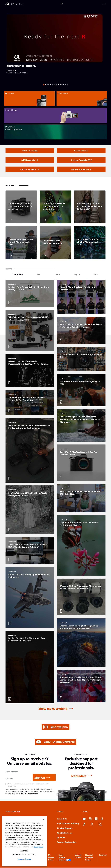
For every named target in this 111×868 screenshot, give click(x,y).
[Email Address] (18, 772)
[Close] (44, 820)
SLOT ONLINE (83, 833)
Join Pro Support (65, 829)
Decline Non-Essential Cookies (24, 854)
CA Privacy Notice (33, 794)
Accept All (24, 851)
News (61, 838)
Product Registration (67, 843)
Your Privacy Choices (65, 858)
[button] (103, 4)
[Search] (62, 4)
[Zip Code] (18, 779)
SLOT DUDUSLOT (83, 830)
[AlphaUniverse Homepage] (15, 4)
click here (24, 794)
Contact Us (62, 819)
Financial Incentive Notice (89, 858)
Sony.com (103, 855)
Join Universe (65, 833)
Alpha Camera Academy (68, 824)
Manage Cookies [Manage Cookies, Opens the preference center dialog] (24, 859)
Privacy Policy (24, 792)
